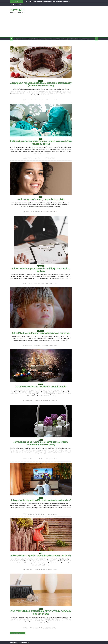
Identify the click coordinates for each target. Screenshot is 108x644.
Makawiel (37, 100)
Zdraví (33, 39)
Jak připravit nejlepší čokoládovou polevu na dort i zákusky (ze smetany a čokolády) (48, 1)
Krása (46, 39)
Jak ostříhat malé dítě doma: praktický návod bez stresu (41, 333)
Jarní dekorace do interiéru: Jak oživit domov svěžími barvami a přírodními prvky (41, 443)
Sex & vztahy (25, 39)
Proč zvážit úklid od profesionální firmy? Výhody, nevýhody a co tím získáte (41, 612)
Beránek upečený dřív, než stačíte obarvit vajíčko (41, 387)
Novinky (17, 39)
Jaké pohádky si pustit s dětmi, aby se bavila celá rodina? (41, 500)
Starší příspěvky (16, 633)
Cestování (66, 39)
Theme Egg (27, 643)
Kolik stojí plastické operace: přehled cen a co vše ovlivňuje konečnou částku (41, 143)
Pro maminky (75, 39)
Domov (39, 39)
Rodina (52, 39)
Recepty (58, 39)
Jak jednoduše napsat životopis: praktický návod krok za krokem (41, 270)
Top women (17, 10)
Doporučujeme (85, 39)
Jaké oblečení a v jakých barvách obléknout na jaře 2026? (41, 556)
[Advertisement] (54, 26)
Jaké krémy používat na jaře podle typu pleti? (41, 199)
